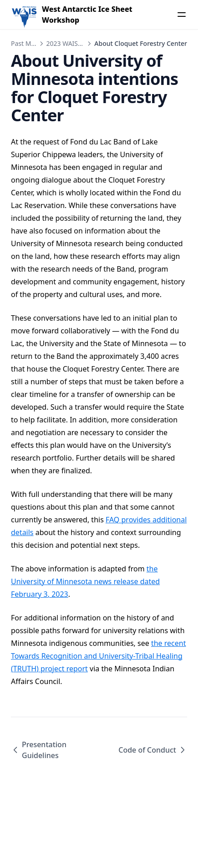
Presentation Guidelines (39, 750)
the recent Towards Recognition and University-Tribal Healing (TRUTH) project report (98, 656)
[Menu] (182, 15)
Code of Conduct (153, 750)
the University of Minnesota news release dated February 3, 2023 (85, 581)
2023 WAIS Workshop (78, 43)
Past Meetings (32, 43)
